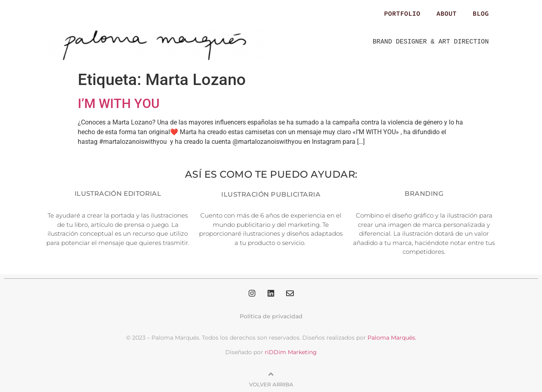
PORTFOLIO (402, 13)
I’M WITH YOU (119, 104)
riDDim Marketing (291, 352)
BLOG (481, 13)
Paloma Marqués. (392, 338)
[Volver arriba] (271, 374)
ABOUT (446, 13)
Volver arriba (271, 384)
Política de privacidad (271, 316)
